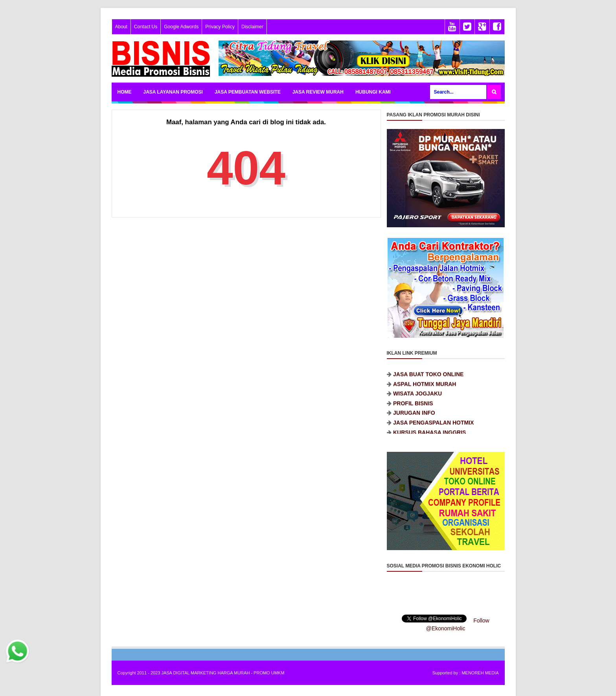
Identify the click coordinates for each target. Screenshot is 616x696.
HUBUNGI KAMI (373, 92)
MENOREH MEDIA (480, 673)
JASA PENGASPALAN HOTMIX (433, 426)
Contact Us (146, 27)
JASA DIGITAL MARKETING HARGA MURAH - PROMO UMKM (223, 673)
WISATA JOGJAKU (417, 398)
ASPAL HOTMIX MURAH (425, 388)
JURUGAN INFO (414, 417)
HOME (125, 92)
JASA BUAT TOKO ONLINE (428, 378)
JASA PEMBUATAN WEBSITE (248, 92)
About (121, 27)
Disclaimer (252, 27)
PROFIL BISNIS (413, 407)
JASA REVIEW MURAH (318, 92)
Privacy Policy (220, 27)
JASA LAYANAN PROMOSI (173, 92)
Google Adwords (181, 27)
